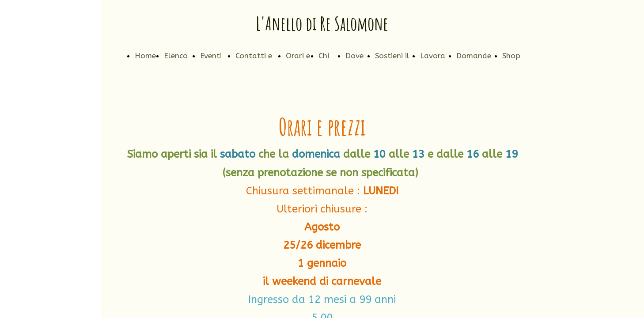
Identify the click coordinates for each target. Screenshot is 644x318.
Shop (511, 56)
